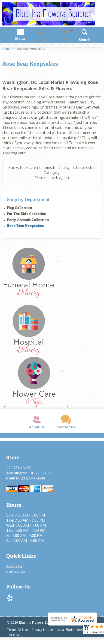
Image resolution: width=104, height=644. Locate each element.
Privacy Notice (45, 636)
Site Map (17, 642)
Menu (27, 39)
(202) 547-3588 (31, 485)
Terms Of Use (19, 636)
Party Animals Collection (28, 220)
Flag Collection (19, 208)
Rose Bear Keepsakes (25, 226)
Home (6, 49)
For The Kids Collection (27, 214)
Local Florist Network (78, 636)
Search (78, 40)
